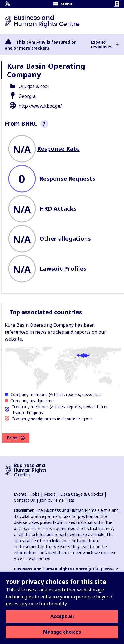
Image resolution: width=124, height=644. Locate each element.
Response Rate (58, 149)
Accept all (62, 616)
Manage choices (62, 632)
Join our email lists (57, 500)
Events (20, 494)
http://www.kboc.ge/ (40, 106)
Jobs (35, 494)
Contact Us (24, 500)
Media (50, 494)
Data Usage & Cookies (82, 494)
